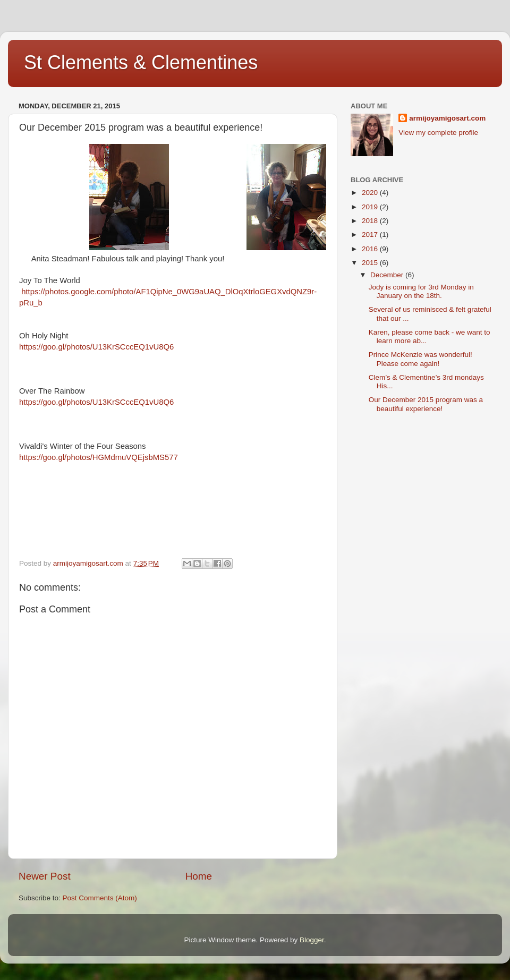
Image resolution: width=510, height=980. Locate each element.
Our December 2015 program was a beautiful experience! (426, 404)
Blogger (312, 940)
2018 (371, 221)
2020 (371, 193)
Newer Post (45, 876)
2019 (371, 207)
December (388, 275)
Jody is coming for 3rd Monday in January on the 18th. (421, 291)
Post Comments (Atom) (100, 898)
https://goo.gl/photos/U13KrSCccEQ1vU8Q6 (96, 347)
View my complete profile (438, 133)
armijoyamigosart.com (447, 118)
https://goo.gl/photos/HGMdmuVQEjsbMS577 (99, 457)
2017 (371, 235)
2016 (371, 249)
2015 (371, 263)
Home (199, 876)
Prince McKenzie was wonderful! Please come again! (420, 359)
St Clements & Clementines (141, 62)
